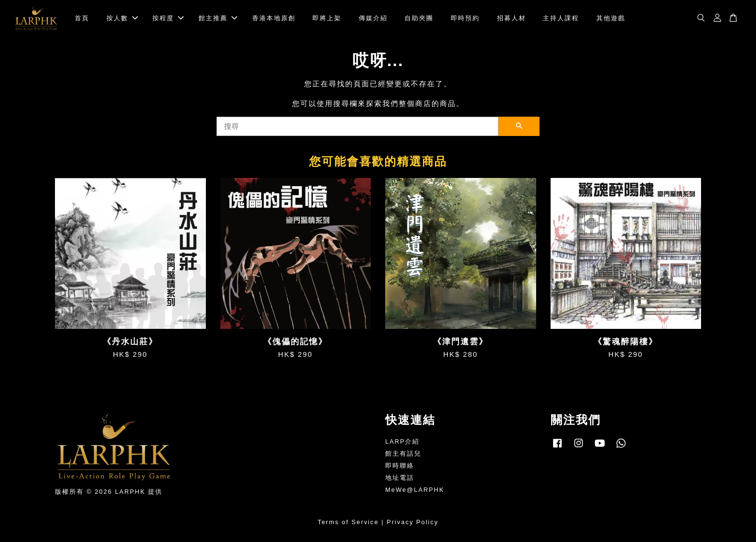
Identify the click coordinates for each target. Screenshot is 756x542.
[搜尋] (358, 126)
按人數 (122, 18)
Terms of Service (348, 522)
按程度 (168, 18)
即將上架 (327, 18)
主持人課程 (561, 18)
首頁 (82, 18)
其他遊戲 (611, 18)
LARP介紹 (402, 442)
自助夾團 (419, 18)
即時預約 (465, 18)
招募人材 (512, 18)
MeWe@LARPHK (415, 490)
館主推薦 (218, 18)
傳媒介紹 (373, 18)
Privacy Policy (412, 522)
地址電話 (400, 478)
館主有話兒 (403, 454)
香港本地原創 (274, 18)
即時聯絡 (400, 466)
